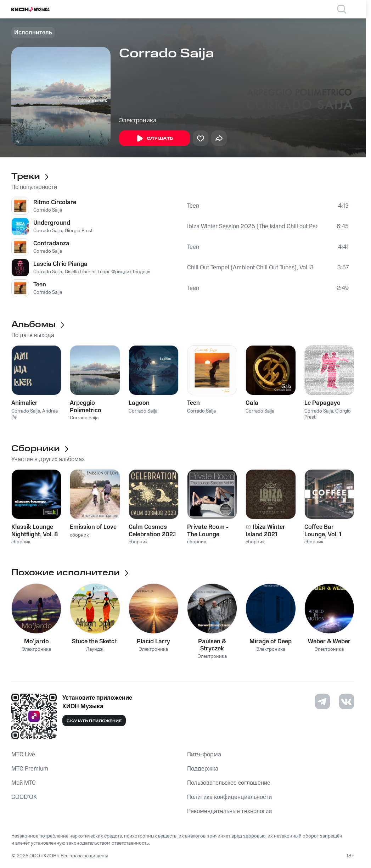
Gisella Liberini (80, 272)
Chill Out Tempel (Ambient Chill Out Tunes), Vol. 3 (250, 268)
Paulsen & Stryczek (212, 645)
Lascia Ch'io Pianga (60, 264)
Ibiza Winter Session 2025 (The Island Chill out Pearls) (252, 226)
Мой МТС (24, 783)
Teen (193, 206)
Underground (52, 223)
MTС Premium (30, 769)
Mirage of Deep (271, 642)
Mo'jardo (36, 642)
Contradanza (51, 243)
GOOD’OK (24, 797)
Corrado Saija (48, 210)
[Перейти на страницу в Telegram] (322, 701)
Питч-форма (204, 755)
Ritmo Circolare (55, 202)
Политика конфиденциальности (229, 797)
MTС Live (23, 755)
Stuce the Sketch (95, 642)
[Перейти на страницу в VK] (347, 701)
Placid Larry (153, 642)
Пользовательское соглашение (229, 783)
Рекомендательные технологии (229, 811)
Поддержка (203, 769)
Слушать (154, 139)
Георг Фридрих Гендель (124, 272)
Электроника (138, 121)
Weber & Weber (329, 642)
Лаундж (95, 649)
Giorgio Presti (79, 231)
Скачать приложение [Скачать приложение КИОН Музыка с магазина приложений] (94, 721)
